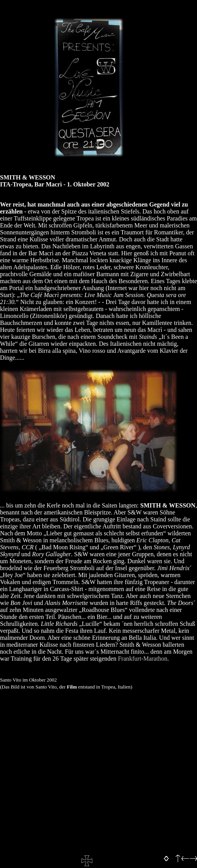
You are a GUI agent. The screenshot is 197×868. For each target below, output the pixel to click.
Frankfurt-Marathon (143, 659)
